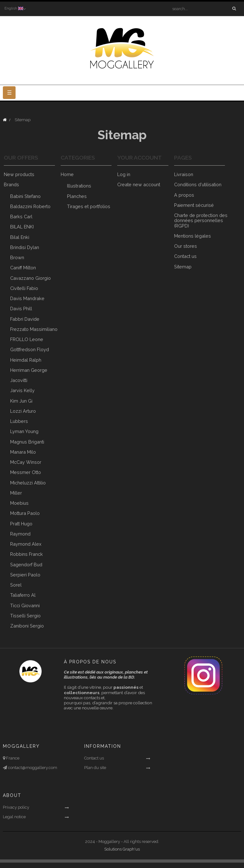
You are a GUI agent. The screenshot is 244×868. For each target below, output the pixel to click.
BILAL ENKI (22, 227)
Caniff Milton (23, 268)
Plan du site (95, 768)
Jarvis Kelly (22, 391)
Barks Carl (21, 217)
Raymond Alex (26, 544)
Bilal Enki (20, 237)
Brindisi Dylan (25, 247)
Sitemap (183, 267)
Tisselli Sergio (25, 616)
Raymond (20, 534)
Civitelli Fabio (24, 288)
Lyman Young (24, 432)
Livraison (184, 174)
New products (19, 174)
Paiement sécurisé (194, 205)
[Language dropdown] (15, 9)
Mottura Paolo (25, 513)
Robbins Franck (27, 554)
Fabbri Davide (25, 319)
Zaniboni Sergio (27, 626)
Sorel (16, 585)
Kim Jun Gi (21, 401)
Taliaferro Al (23, 595)
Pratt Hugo (21, 524)
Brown (17, 257)
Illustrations (79, 186)
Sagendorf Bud (26, 565)
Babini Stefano (25, 196)
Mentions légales (193, 236)
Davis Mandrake (27, 298)
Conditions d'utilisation (198, 185)
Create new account (139, 185)
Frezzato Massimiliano (34, 329)
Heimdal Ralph (26, 360)
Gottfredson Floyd (30, 350)
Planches (77, 196)
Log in (124, 174)
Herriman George (29, 370)
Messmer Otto (26, 473)
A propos (184, 195)
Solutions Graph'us (122, 849)
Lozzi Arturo (23, 411)
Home (67, 174)
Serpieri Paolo (25, 575)
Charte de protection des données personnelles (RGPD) (201, 220)
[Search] (202, 9)
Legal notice (14, 817)
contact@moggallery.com (32, 768)
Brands (11, 185)
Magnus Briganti (27, 442)
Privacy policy (16, 808)
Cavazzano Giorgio (30, 278)
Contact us (185, 256)
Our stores (186, 246)
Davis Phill (21, 309)
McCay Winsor (26, 462)
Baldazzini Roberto (30, 206)
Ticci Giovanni (25, 605)
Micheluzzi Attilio (28, 483)
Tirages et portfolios (89, 206)
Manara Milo (23, 452)
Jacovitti (19, 380)
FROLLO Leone (27, 339)
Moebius (19, 503)
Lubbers (19, 421)
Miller (16, 493)
